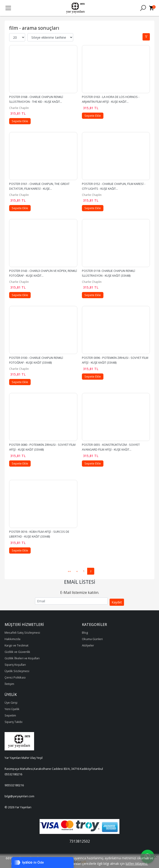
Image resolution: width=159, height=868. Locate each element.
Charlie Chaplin (19, 108)
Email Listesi (80, 582)
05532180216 (13, 774)
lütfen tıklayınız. (137, 864)
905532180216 (14, 785)
